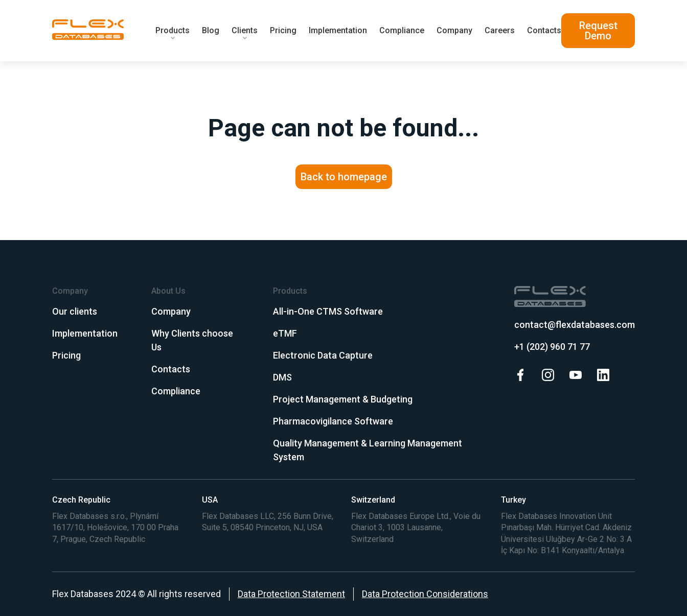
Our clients (75, 311)
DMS (282, 377)
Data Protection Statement (291, 594)
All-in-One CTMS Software (328, 311)
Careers (500, 30)
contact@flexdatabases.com (575, 325)
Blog (211, 30)
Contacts (544, 30)
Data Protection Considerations (425, 594)
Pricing (283, 30)
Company (454, 30)
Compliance (402, 30)
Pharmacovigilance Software (333, 421)
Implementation (338, 30)
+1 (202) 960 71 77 (552, 347)
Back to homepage (344, 177)
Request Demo (598, 31)
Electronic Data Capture (323, 355)
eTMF (285, 333)
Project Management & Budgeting (343, 399)
